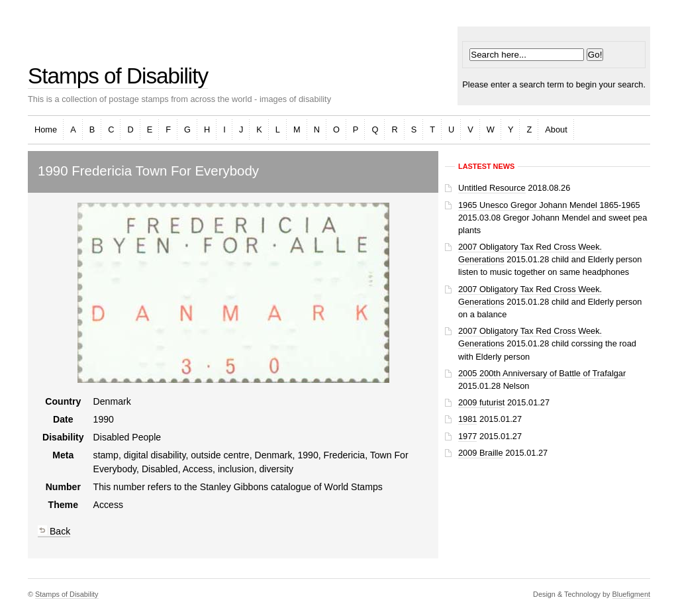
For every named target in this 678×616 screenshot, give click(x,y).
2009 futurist (481, 402)
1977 (467, 436)
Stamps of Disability (118, 76)
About (556, 129)
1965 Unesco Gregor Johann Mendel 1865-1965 (549, 205)
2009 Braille (481, 453)
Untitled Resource (492, 188)
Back (54, 531)
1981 (467, 419)
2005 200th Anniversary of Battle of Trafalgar (542, 373)
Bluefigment (631, 594)
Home (46, 129)
